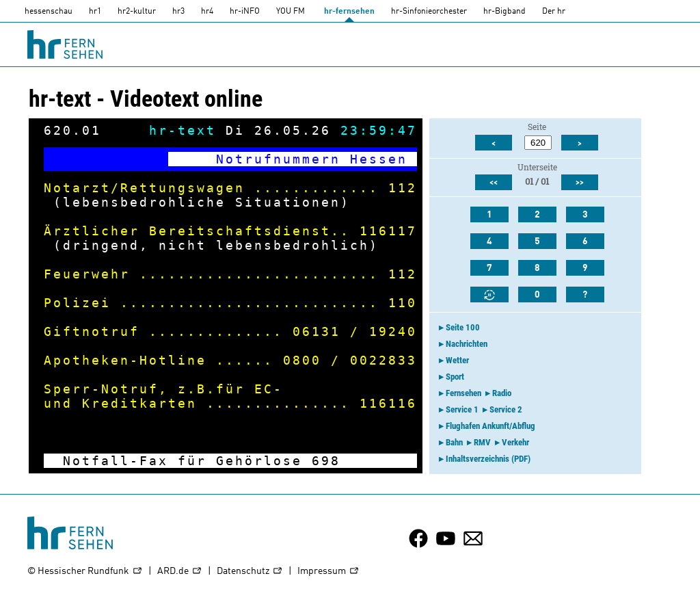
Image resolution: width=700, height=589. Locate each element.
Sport (455, 377)
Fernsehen (463, 393)
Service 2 (506, 409)
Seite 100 (463, 327)
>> (580, 183)
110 (403, 303)
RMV (482, 442)
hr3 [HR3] (178, 12)
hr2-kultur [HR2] (137, 12)
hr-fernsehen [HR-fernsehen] (349, 12)
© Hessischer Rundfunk (85, 572)
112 (403, 188)
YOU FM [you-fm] (291, 12)
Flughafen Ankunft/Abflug (490, 426)
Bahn (454, 442)
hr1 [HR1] (95, 12)
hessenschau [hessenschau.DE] (49, 12)
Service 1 (462, 409)
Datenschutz (250, 572)
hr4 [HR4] (207, 12)
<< (494, 183)
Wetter (457, 360)
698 (326, 461)
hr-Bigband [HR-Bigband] (504, 12)
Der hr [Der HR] (554, 12)
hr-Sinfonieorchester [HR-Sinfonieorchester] (429, 12)
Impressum (328, 572)
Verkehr (515, 442)
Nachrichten (467, 344)
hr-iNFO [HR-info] (245, 12)
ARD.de (180, 572)
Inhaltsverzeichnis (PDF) (488, 459)
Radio (502, 393)
